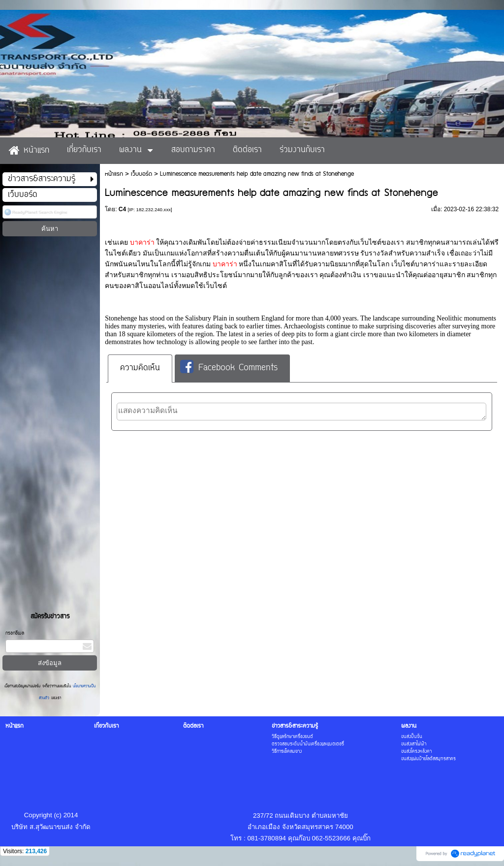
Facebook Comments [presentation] (229, 368)
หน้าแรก (114, 174)
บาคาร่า (143, 242)
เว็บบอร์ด (142, 174)
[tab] (140, 369)
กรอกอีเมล (15, 633)
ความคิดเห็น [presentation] (140, 368)
